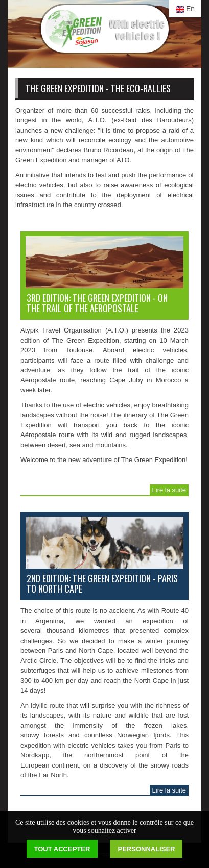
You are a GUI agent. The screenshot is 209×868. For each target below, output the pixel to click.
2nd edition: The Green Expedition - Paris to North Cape (102, 583)
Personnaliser (146, 849)
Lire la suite (169, 490)
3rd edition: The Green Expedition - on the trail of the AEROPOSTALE (97, 303)
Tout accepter (62, 849)
